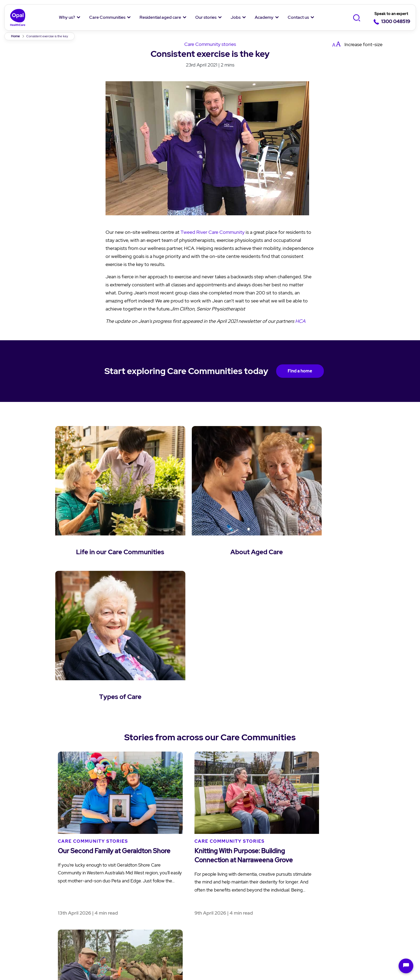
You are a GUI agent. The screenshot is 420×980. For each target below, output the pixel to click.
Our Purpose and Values (48, 883)
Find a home (300, 371)
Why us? (67, 17)
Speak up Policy (136, 938)
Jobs (236, 17)
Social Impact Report (45, 915)
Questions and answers (174, 893)
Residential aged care (160, 17)
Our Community (40, 893)
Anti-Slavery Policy (260, 938)
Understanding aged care (176, 872)
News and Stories (231, 872)
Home (15, 36)
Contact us (298, 17)
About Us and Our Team (48, 872)
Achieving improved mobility (143, 958)
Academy (264, 17)
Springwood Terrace (86, 958)
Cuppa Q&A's (227, 893)
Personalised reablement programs (216, 958)
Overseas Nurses (294, 915)
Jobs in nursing (292, 893)
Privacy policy (32, 938)
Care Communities (107, 17)
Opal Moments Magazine (239, 883)
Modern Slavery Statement (196, 938)
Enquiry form (353, 872)
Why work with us (295, 883)
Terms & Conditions (83, 938)
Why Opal (34, 858)
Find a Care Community (111, 872)
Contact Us (353, 858)
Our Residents (38, 904)
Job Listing (288, 872)
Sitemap (304, 938)
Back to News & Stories (210, 771)
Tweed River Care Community (213, 232)
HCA (300, 321)
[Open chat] (406, 966)
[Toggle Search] (357, 18)
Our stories (206, 17)
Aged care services (169, 883)
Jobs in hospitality (296, 904)
